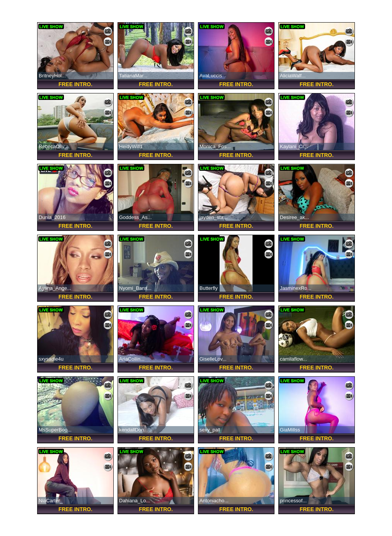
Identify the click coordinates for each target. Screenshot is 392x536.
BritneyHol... (52, 76)
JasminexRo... (296, 288)
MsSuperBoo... (55, 430)
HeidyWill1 (131, 146)
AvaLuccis (211, 76)
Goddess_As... (135, 217)
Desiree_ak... (295, 217)
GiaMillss (290, 430)
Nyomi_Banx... (135, 288)
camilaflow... (293, 359)
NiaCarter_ (51, 501)
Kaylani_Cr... (294, 146)
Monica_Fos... (215, 146)
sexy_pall (210, 430)
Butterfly (209, 288)
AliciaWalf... (293, 76)
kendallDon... (134, 430)
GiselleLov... (213, 359)
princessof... (293, 501)
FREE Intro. (76, 84)
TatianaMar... (133, 76)
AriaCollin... (132, 359)
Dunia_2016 (52, 217)
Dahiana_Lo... (135, 501)
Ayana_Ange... (55, 288)
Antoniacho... (214, 501)
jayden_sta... (214, 217)
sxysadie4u (51, 359)
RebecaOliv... (53, 146)
